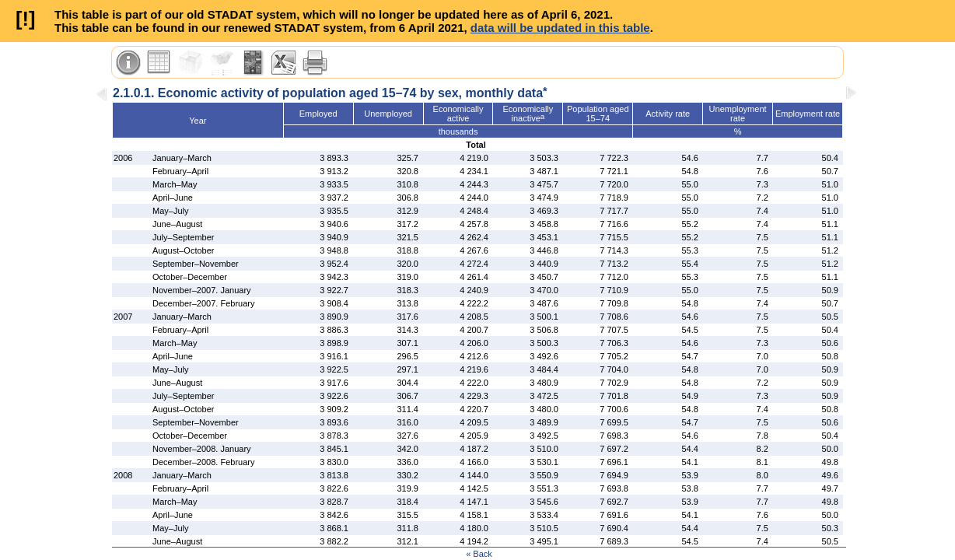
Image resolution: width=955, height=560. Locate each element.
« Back (479, 554)
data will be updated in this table (560, 28)
